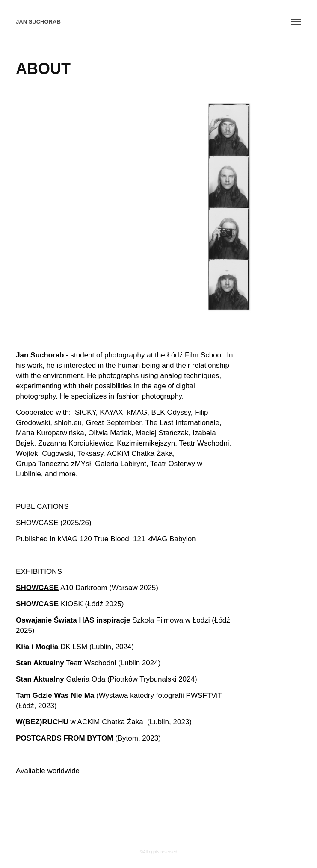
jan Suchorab (38, 22)
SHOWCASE (37, 523)
